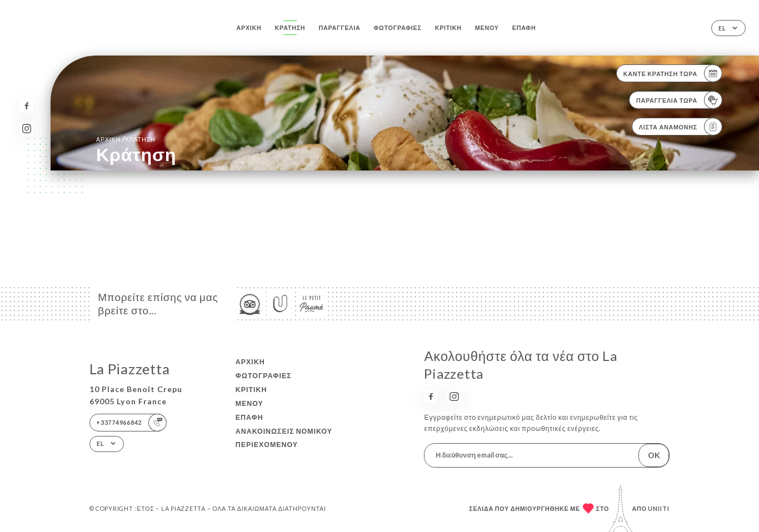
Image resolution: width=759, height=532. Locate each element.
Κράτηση (290, 27)
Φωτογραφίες (398, 27)
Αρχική (249, 27)
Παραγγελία (339, 27)
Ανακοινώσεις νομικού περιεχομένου (284, 438)
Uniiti (659, 508)
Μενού (487, 27)
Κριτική (448, 27)
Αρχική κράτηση (126, 139)
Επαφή (524, 27)
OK (654, 455)
